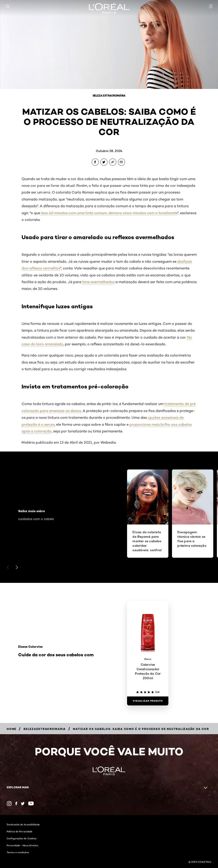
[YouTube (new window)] (31, 803)
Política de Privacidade (20, 831)
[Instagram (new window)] (9, 804)
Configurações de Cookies (22, 838)
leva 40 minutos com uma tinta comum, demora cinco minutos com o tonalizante (109, 213)
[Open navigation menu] (211, 6)
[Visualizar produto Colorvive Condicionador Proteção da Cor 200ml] (148, 701)
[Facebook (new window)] (16, 803)
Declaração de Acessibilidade (23, 824)
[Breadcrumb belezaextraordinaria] (45, 729)
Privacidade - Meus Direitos (22, 845)
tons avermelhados (98, 282)
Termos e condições (18, 852)
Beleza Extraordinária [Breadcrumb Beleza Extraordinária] (109, 96)
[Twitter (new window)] (23, 804)
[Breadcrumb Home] (12, 729)
